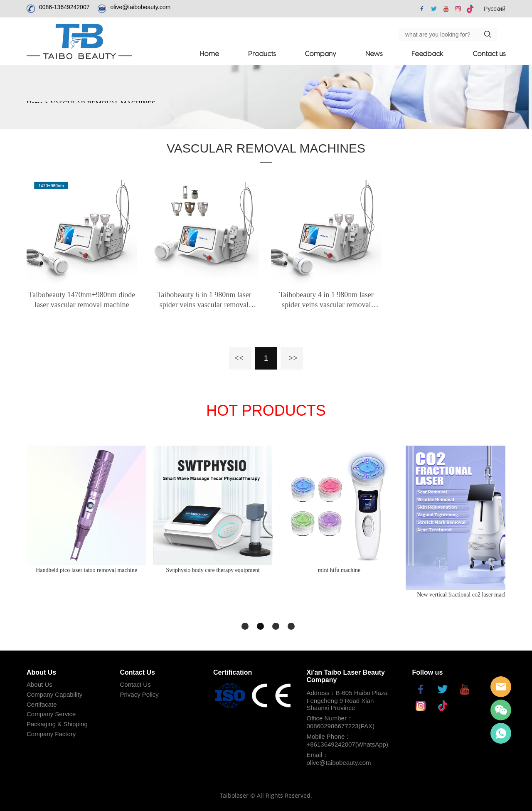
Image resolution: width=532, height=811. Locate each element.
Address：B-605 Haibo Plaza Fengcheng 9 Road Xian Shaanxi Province (347, 700)
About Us (39, 684)
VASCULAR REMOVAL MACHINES (266, 148)
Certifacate (42, 704)
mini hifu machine (339, 570)
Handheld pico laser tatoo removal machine (86, 570)
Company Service (51, 714)
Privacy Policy (139, 694)
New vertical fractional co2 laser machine (465, 595)
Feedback (427, 53)
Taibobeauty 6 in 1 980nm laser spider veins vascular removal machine (204, 300)
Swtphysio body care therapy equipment (213, 570)
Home (209, 53)
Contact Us (135, 684)
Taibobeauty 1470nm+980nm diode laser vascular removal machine (82, 300)
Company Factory (51, 734)
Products (262, 53)
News (374, 53)
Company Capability (54, 694)
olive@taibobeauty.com (140, 7)
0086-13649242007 (64, 7)
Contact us (489, 53)
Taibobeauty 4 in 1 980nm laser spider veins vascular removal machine (326, 300)
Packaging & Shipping (57, 724)
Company (320, 53)
